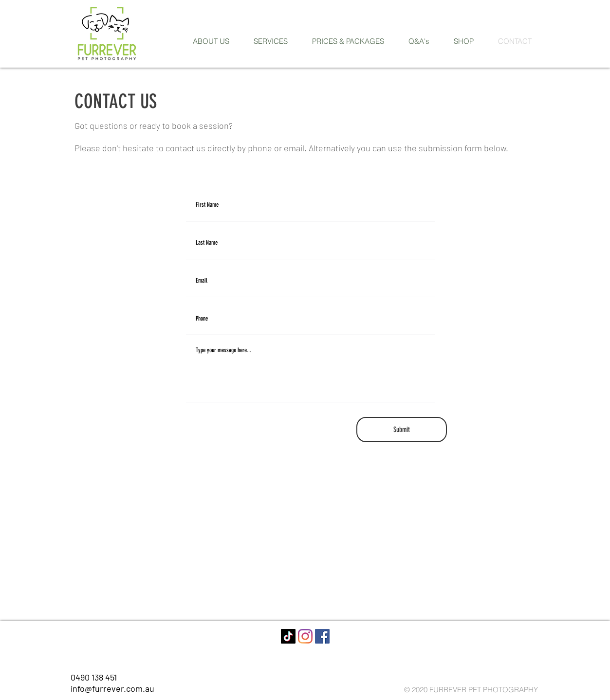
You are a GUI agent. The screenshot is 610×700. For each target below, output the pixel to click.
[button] (271, 41)
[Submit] (402, 430)
